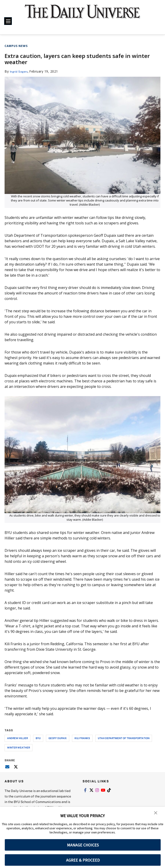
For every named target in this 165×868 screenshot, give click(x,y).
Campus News (16, 46)
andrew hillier (17, 738)
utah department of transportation (124, 738)
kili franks (82, 738)
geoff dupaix (58, 738)
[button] (156, 813)
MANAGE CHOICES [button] (83, 845)
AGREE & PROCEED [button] (83, 860)
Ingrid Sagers (21, 71)
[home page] (82, 15)
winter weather (19, 747)
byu (38, 738)
